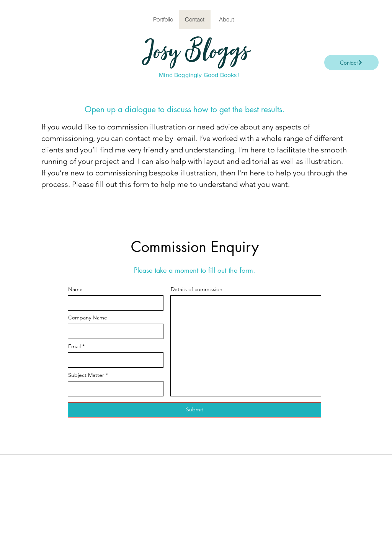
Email (74, 346)
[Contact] (351, 62)
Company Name (88, 318)
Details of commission (197, 289)
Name (75, 289)
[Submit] (194, 410)
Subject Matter (86, 375)
